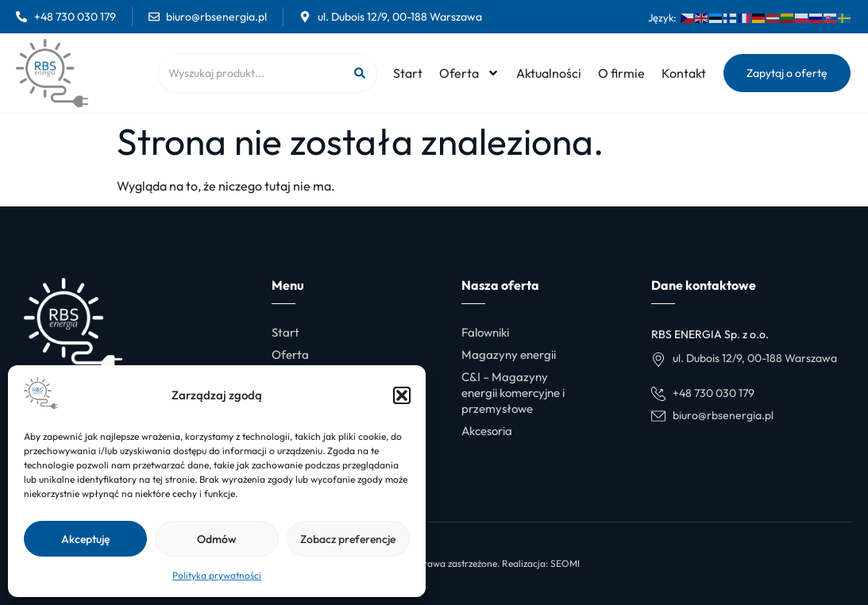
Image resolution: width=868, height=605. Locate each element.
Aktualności (549, 73)
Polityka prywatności (217, 575)
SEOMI (565, 563)
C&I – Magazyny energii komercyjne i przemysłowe (513, 393)
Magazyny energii (509, 355)
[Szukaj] (359, 73)
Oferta (469, 73)
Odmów (217, 539)
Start (408, 73)
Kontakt (684, 73)
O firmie (621, 73)
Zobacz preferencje (348, 539)
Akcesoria (487, 431)
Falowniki (485, 332)
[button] (402, 395)
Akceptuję (85, 539)
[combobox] (249, 73)
